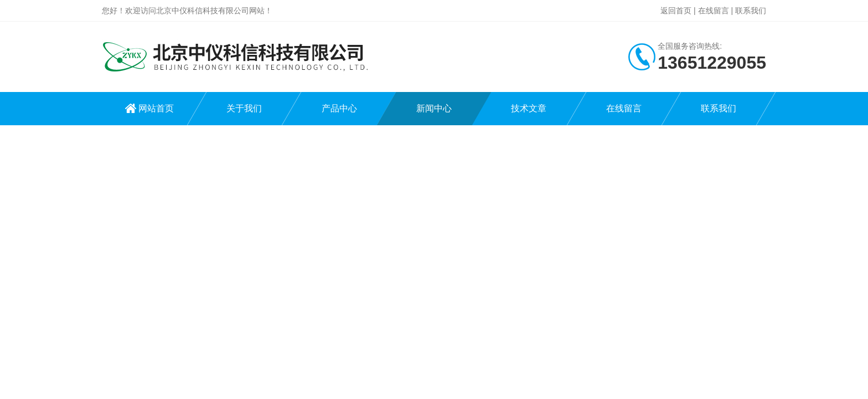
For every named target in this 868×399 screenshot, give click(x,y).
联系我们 (751, 11)
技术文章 (529, 108)
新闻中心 (434, 108)
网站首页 (156, 108)
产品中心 (339, 108)
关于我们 (244, 108)
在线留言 (714, 11)
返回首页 (676, 11)
